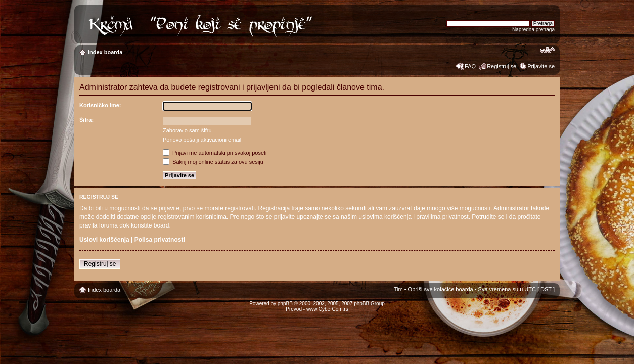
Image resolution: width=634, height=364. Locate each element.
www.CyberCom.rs (327, 309)
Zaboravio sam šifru (187, 130)
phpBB (285, 304)
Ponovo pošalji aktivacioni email (202, 140)
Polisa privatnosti (160, 240)
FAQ (470, 66)
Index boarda (105, 52)
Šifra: (86, 120)
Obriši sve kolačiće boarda (441, 289)
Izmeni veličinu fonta (547, 50)
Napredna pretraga (533, 30)
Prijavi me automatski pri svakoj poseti (215, 153)
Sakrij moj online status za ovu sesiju (213, 162)
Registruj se (502, 66)
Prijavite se (541, 66)
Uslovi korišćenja (104, 240)
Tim (398, 289)
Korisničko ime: (100, 105)
